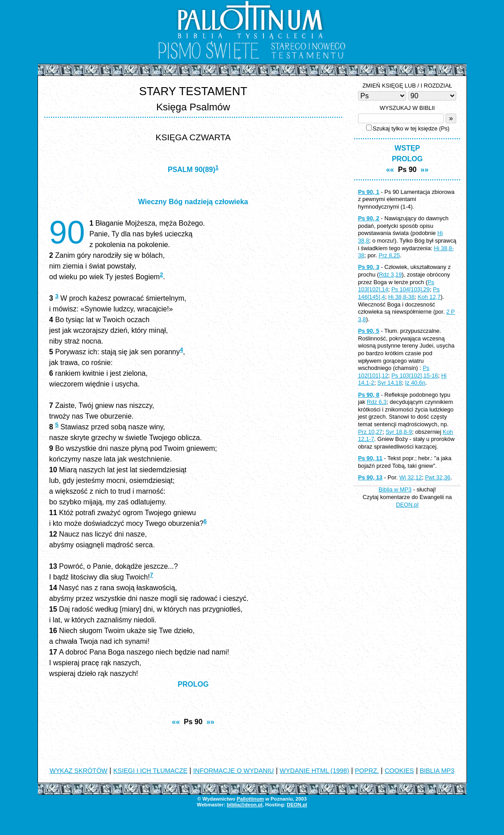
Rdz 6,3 (377, 402)
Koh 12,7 (429, 297)
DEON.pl (407, 505)
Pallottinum (250, 799)
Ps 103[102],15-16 (415, 376)
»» (210, 722)
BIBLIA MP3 (437, 771)
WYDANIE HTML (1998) (314, 771)
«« (176, 722)
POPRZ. (367, 771)
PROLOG (193, 684)
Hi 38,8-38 (402, 297)
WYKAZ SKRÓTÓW (79, 771)
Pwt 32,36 (438, 477)
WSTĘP (407, 148)
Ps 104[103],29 (411, 289)
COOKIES (400, 771)
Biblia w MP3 (395, 489)
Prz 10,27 (370, 432)
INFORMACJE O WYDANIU (234, 771)
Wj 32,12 (410, 477)
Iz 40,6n (415, 383)
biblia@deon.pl (245, 805)
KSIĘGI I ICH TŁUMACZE (150, 771)
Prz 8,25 (389, 255)
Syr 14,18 (389, 383)
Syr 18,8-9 (399, 432)
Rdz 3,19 (390, 275)
